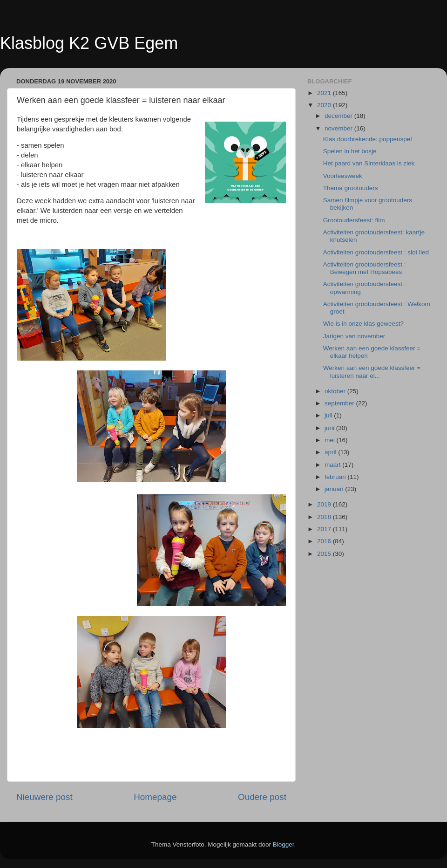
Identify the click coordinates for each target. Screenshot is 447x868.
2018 (325, 517)
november (339, 128)
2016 (325, 541)
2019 (325, 504)
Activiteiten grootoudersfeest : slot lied (376, 252)
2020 (325, 105)
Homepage (155, 797)
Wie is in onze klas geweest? (363, 324)
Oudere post (262, 797)
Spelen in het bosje (350, 151)
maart (333, 465)
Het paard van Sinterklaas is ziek (369, 163)
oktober (336, 391)
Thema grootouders (351, 188)
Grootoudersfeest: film (354, 220)
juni (330, 428)
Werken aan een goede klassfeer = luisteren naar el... (372, 372)
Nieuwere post (44, 797)
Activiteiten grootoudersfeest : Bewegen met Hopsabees (365, 268)
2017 (325, 529)
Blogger (284, 844)
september (340, 403)
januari (335, 489)
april (331, 452)
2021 (325, 93)
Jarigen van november (354, 336)
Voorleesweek (343, 176)
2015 (325, 554)
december (339, 116)
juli (329, 415)
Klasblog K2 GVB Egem (89, 43)
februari (336, 477)
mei (331, 440)
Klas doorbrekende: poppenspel (368, 139)
